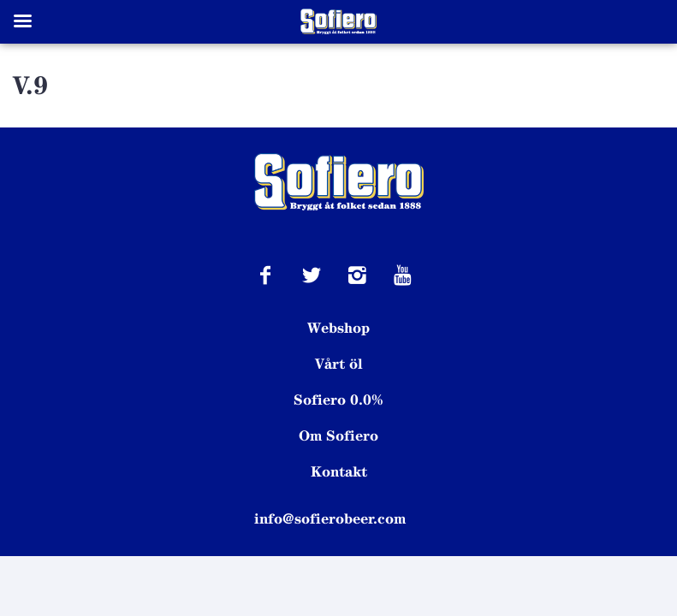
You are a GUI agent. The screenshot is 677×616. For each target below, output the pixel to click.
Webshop (338, 328)
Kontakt (339, 471)
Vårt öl (339, 364)
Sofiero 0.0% (339, 400)
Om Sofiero (338, 435)
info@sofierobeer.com (330, 518)
